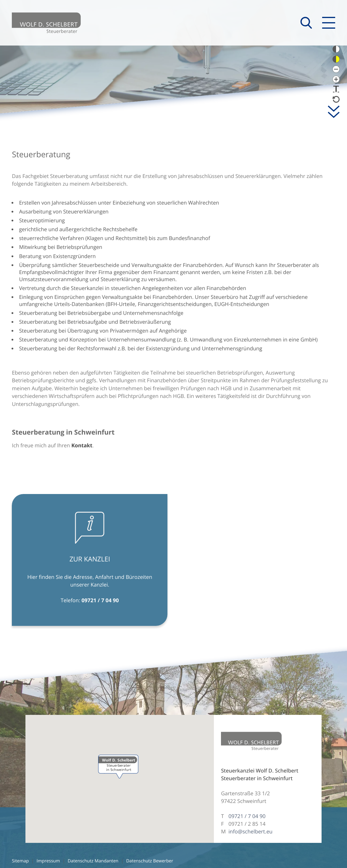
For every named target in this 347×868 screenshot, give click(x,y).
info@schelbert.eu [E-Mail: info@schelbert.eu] (250, 832)
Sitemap (20, 861)
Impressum (48, 861)
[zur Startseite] (46, 23)
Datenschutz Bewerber (150, 861)
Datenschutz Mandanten (93, 861)
